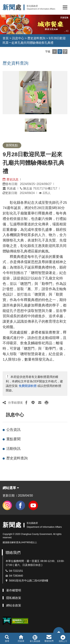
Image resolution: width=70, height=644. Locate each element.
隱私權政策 (14, 598)
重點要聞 (13, 439)
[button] (65, 7)
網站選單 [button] (11, 488)
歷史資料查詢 (36, 38)
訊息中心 (18, 38)
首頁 (6, 38)
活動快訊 (13, 449)
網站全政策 (14, 605)
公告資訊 (13, 430)
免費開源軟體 (28, 386)
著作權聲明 (14, 590)
